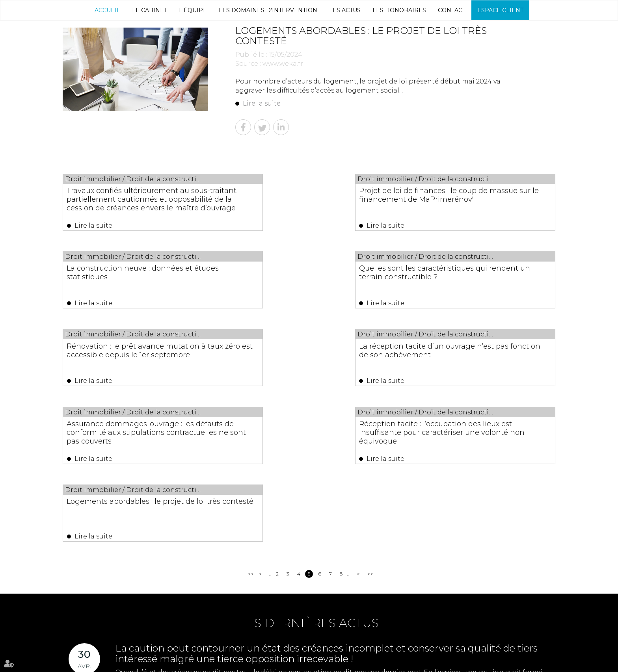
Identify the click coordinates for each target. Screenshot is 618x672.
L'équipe (193, 10)
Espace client (500, 10)
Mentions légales (387, 664)
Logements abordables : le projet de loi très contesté (482, 355)
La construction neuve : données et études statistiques (481, 195)
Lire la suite (262, 103)
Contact (452, 10)
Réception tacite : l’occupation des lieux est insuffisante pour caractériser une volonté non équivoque (303, 364)
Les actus (345, 10)
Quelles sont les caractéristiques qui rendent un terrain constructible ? (131, 275)
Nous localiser (356, 638)
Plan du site (349, 664)
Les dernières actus (309, 475)
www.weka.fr (283, 64)
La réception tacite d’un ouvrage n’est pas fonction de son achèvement (476, 280)
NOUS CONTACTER (277, 638)
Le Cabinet (150, 10)
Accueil (107, 10)
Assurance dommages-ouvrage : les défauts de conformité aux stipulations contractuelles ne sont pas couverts (131, 364)
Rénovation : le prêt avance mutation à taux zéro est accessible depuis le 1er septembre (309, 280)
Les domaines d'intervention (268, 10)
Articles (419, 664)
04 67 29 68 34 (425, 618)
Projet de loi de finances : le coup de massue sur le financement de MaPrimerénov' (307, 199)
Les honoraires (399, 10)
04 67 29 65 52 (491, 618)
